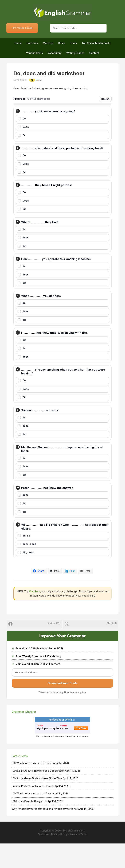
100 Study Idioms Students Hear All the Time (37, 803)
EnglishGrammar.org (74, 855)
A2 (32, 80)
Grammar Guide (22, 28)
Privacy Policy (59, 859)
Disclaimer (43, 859)
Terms (84, 859)
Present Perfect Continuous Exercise (33, 810)
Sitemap (74, 859)
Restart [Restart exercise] (105, 99)
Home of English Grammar (62, 12)
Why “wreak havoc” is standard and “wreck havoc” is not (45, 833)
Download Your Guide (63, 707)
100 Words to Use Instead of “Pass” (32, 818)
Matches (34, 616)
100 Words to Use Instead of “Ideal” (32, 788)
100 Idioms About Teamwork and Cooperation (38, 795)
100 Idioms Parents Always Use (29, 826)
